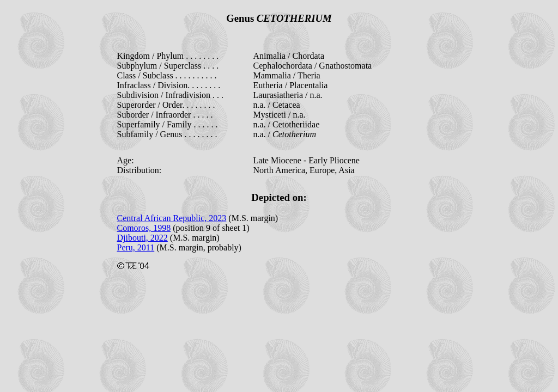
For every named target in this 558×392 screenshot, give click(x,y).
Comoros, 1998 (144, 228)
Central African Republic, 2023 (172, 218)
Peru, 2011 (136, 247)
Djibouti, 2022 (142, 238)
